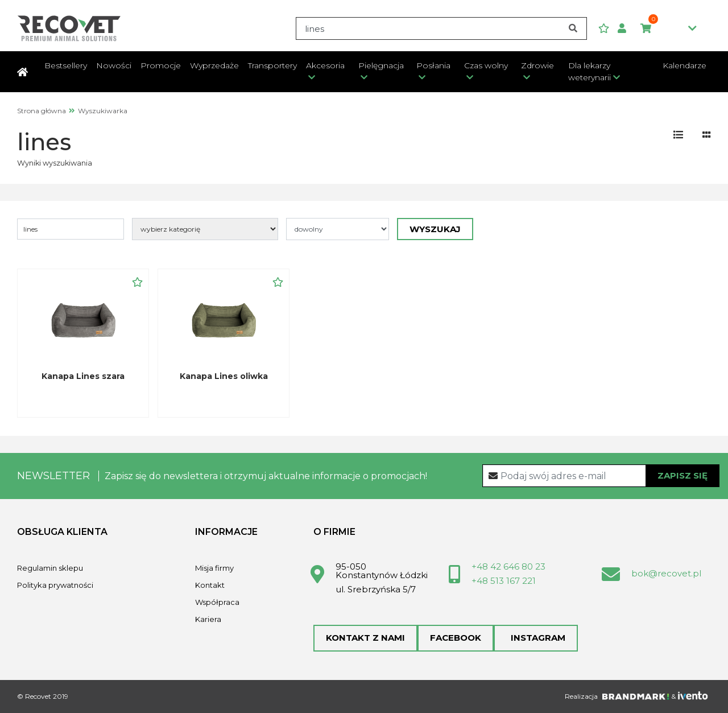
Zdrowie (537, 65)
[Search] (441, 28)
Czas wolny (486, 65)
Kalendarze (684, 65)
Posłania (433, 65)
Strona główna (42, 111)
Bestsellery (66, 65)
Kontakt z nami (365, 638)
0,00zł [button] (669, 29)
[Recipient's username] (601, 476)
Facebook (456, 638)
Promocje (161, 65)
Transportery (272, 65)
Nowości (114, 65)
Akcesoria (325, 65)
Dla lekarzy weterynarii (590, 71)
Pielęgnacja (381, 65)
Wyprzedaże (214, 65)
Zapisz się (682, 475)
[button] (626, 29)
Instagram (536, 638)
